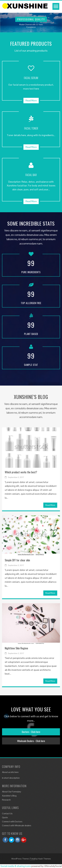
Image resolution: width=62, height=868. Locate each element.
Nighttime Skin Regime (16, 648)
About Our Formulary (12, 792)
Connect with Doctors (12, 822)
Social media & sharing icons (16, 866)
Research (6, 800)
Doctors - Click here (31, 732)
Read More (31, 100)
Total (32, 859)
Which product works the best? (21, 472)
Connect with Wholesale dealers (17, 825)
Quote (5, 817)
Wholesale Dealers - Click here (31, 741)
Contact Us (7, 814)
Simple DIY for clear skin (17, 560)
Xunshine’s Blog (9, 796)
